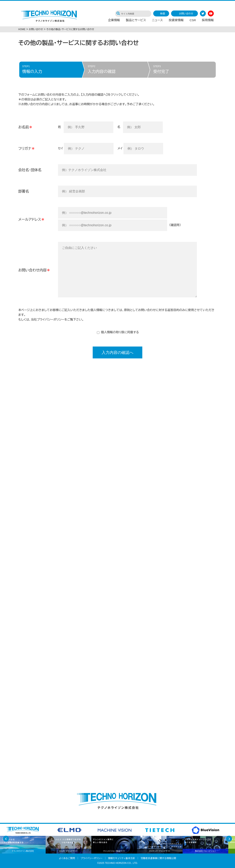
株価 (163, 14)
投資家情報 (176, 21)
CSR (193, 21)
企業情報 (114, 21)
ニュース (157, 21)
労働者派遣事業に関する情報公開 (158, 858)
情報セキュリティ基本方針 (121, 858)
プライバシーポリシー (51, 319)
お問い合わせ (186, 14)
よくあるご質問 (67, 858)
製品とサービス (136, 21)
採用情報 (208, 21)
